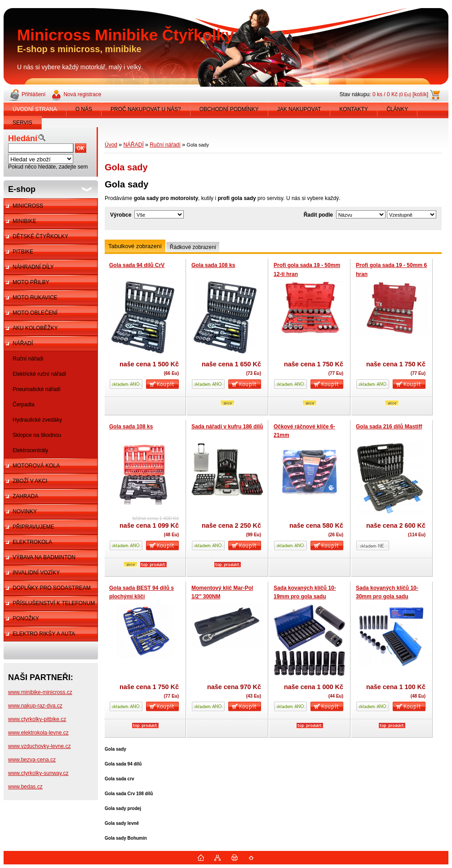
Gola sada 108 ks (213, 265)
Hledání (23, 138)
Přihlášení (33, 94)
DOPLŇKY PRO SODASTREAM (52, 588)
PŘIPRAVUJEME (33, 527)
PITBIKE (23, 252)
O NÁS (84, 109)
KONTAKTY (354, 109)
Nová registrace (82, 94)
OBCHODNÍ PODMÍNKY (229, 109)
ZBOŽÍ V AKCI (30, 481)
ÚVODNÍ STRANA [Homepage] (35, 109)
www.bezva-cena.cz (32, 760)
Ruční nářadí (28, 359)
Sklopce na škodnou (37, 435)
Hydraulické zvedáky (37, 420)
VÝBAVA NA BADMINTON (44, 557)
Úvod (111, 145)
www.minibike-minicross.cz (40, 692)
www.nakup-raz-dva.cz (35, 706)
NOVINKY (25, 512)
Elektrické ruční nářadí (39, 374)
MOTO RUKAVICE (35, 298)
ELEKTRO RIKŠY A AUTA (44, 634)
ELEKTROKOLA (32, 542)
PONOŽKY (26, 619)
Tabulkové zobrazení (135, 246)
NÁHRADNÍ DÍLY (33, 267)
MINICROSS (28, 206)
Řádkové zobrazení (193, 247)
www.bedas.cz (25, 787)
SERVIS (22, 123)
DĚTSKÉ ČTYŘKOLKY (40, 236)
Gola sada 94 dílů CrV (137, 265)
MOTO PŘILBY (31, 282)
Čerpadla (24, 405)
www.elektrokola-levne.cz (38, 733)
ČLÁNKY (397, 109)
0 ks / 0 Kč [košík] (400, 94)
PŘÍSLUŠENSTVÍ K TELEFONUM (54, 603)
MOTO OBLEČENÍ (35, 313)
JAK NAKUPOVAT (299, 109)
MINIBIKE (24, 221)
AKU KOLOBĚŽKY (35, 328)
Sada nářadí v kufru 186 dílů (227, 427)
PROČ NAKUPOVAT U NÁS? (146, 109)
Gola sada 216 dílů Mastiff (389, 427)
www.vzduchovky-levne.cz (39, 746)
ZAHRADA (25, 496)
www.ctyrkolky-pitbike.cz (37, 719)
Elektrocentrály (30, 450)
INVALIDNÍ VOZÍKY (36, 573)
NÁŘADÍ (23, 343)
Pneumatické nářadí (37, 389)
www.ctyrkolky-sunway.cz (38, 773)
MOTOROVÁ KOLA (36, 466)
